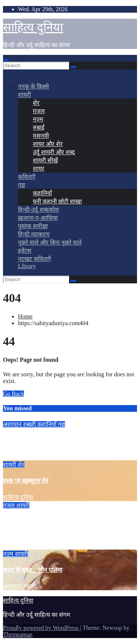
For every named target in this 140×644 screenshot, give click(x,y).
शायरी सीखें (45, 160)
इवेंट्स (25, 251)
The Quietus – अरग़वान (31, 440)
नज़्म (38, 119)
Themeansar (17, 634)
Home (25, 316)
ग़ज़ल (39, 111)
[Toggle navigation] (6, 60)
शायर (39, 169)
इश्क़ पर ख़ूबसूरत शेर (26, 481)
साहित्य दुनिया (33, 27)
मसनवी (41, 136)
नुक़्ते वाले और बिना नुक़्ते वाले (50, 242)
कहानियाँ (42, 193)
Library (27, 266)
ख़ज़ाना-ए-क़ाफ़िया (38, 218)
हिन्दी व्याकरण (34, 234)
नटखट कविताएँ (35, 259)
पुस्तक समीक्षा (33, 226)
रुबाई (39, 127)
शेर (36, 103)
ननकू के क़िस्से (33, 86)
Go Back (13, 394)
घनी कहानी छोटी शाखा (57, 201)
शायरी (24, 95)
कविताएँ (27, 177)
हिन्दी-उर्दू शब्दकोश (38, 210)
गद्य (21, 185)
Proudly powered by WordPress (41, 628)
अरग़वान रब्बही (20, 424)
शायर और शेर (48, 144)
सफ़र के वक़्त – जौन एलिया (33, 570)
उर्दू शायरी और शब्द (54, 152)
